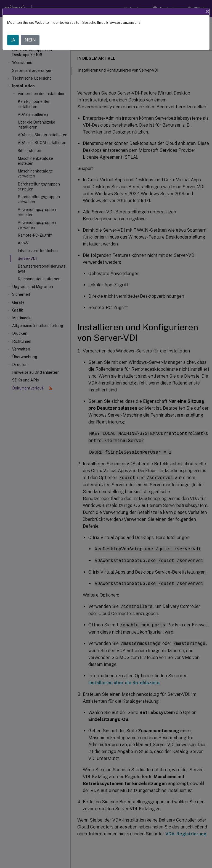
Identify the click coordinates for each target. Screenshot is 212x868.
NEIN (30, 40)
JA (13, 40)
